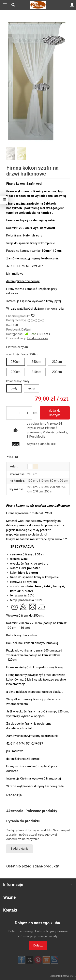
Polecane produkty (41, 811)
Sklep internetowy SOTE (63, 976)
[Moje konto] (72, 5)
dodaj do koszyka (55, 413)
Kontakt (10, 910)
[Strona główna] (38, 5)
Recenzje (14, 795)
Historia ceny (17, 347)
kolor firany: (18, 381)
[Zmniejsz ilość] (27, 413)
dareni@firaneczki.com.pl (23, 281)
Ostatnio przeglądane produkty (33, 866)
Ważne (38, 897)
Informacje (38, 885)
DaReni (26, 330)
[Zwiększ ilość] (11, 413)
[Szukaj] (13, 5)
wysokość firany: (23, 354)
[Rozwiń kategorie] (5, 5)
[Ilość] (19, 413)
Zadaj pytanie (19, 849)
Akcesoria (15, 811)
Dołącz (38, 945)
